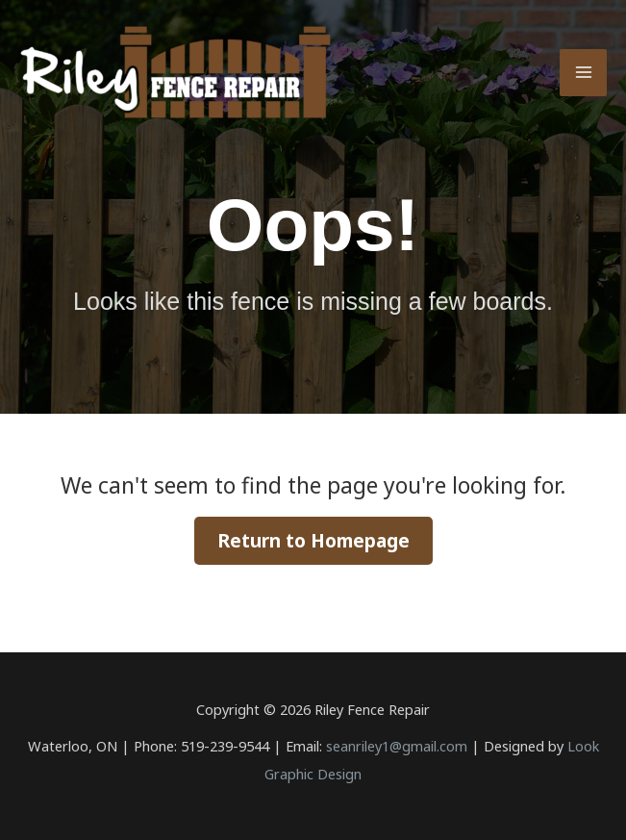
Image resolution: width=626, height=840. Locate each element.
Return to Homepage (313, 541)
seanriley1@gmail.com (397, 746)
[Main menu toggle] (583, 73)
